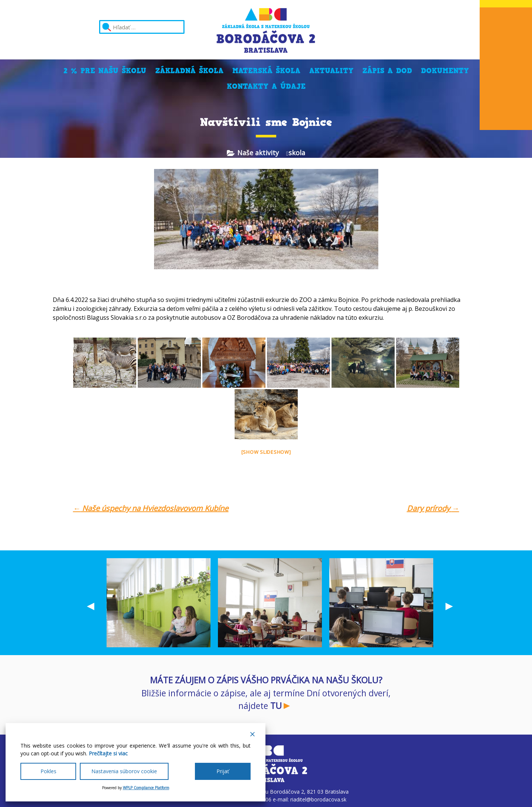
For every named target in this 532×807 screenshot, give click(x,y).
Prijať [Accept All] (223, 771)
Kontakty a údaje (266, 86)
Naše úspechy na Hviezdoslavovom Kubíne (151, 508)
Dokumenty (445, 71)
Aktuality (331, 71)
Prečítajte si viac (108, 753)
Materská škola (266, 71)
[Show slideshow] (266, 452)
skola (297, 153)
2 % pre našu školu (105, 71)
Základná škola (189, 71)
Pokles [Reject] (48, 771)
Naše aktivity (258, 153)
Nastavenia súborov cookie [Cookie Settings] (124, 771)
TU (276, 706)
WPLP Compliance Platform (146, 788)
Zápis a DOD (387, 71)
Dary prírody (433, 508)
